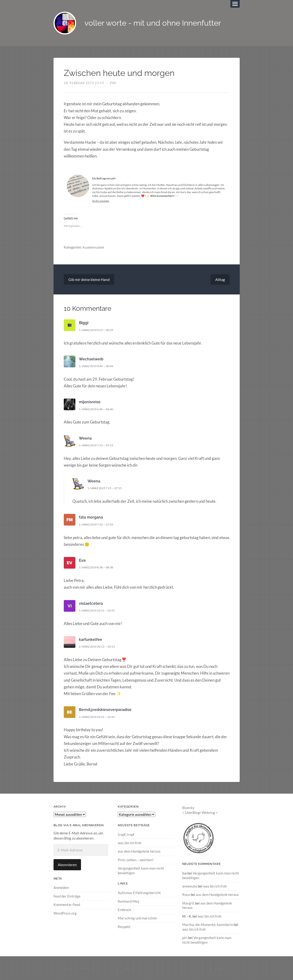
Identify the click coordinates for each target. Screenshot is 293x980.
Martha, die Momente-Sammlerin (208, 925)
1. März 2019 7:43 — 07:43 (98, 525)
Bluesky (188, 808)
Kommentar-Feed (67, 905)
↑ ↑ (238, 968)
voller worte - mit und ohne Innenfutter (158, 23)
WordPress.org (65, 913)
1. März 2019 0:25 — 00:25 (98, 330)
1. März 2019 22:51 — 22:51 (99, 611)
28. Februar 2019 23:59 (84, 83)
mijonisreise (90, 402)
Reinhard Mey (129, 901)
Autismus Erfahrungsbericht (139, 893)
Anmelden (61, 888)
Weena (86, 439)
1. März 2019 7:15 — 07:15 (107, 488)
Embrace (125, 910)
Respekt (124, 927)
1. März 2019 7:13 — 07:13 (98, 446)
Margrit (188, 903)
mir (178, 189)
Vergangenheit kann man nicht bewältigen (207, 940)
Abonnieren (67, 865)
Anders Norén (221, 968)
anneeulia (190, 886)
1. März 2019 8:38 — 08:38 (98, 568)
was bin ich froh (130, 843)
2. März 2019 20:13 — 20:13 (99, 647)
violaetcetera (91, 604)
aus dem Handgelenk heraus (139, 852)
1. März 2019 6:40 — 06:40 (98, 410)
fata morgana (92, 518)
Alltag (220, 280)
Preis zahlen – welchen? (136, 860)
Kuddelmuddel (94, 248)
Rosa (186, 895)
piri (113, 83)
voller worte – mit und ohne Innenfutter (109, 968)
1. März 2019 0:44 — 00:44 (98, 366)
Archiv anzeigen (101, 201)
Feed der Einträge (67, 897)
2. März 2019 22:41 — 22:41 (99, 717)
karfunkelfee (91, 640)
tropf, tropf (126, 835)
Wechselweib (92, 359)
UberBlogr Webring (200, 813)
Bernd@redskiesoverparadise (106, 710)
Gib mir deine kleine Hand (89, 280)
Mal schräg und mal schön (137, 918)
